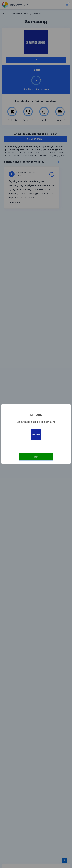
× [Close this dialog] (69, 3)
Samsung (36, 415)
